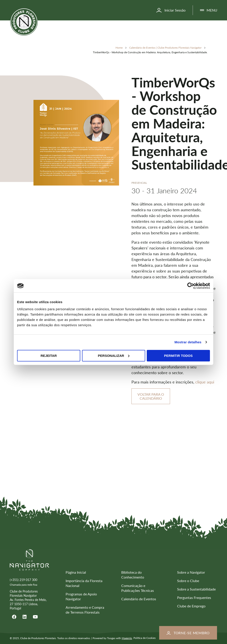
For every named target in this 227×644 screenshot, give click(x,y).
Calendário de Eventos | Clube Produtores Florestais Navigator (166, 47)
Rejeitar (49, 355)
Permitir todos (178, 355)
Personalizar (114, 355)
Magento (127, 638)
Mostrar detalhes (188, 342)
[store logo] (24, 22)
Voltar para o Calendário (151, 396)
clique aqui (205, 382)
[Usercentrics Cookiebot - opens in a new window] (191, 286)
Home (119, 47)
